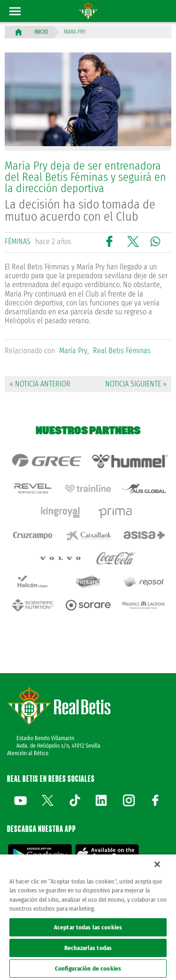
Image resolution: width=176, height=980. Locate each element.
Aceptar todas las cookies (88, 927)
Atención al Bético (28, 753)
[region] (88, 917)
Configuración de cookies (88, 969)
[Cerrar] (157, 864)
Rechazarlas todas (88, 948)
